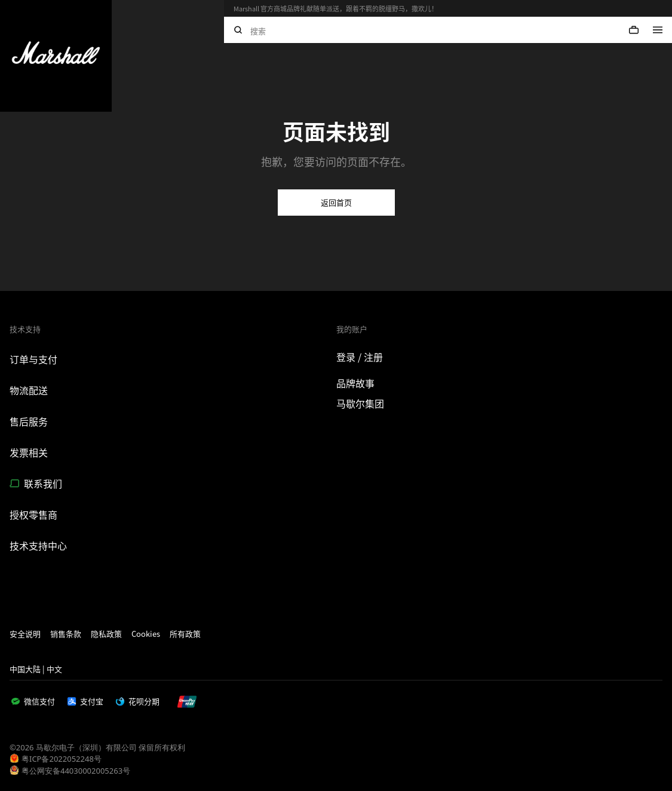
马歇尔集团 (360, 403)
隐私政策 (106, 634)
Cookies (146, 634)
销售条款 (66, 634)
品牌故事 (355, 383)
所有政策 (185, 634)
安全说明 (25, 634)
